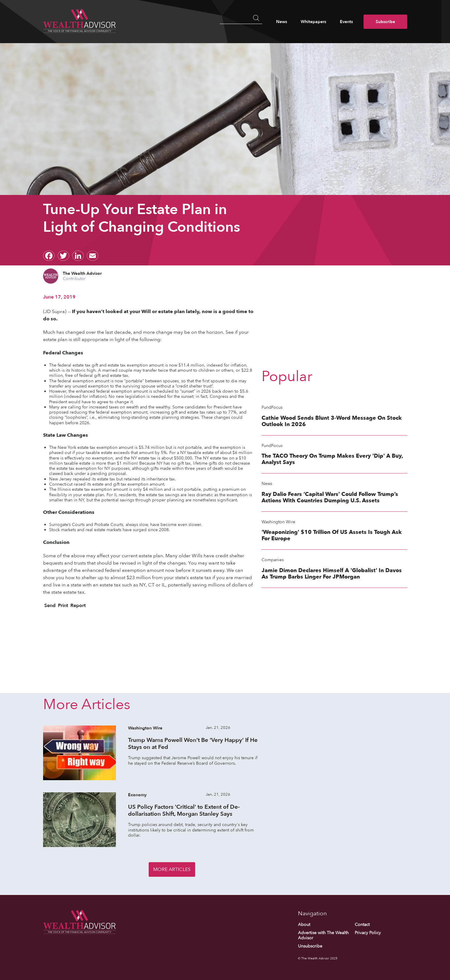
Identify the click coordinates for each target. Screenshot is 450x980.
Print (62, 606)
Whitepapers (313, 22)
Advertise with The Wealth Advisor (323, 936)
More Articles (172, 869)
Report (77, 606)
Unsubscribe (310, 946)
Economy (137, 795)
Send (49, 606)
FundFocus (272, 407)
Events (346, 22)
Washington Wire (278, 522)
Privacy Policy (368, 933)
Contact (362, 925)
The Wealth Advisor (82, 273)
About (304, 925)
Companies (273, 560)
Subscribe (385, 22)
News (282, 22)
